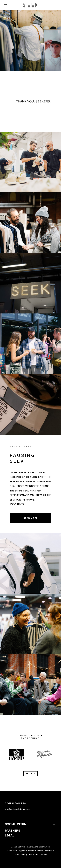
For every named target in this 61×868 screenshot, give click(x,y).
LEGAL (10, 836)
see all (30, 774)
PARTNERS (12, 831)
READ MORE (31, 518)
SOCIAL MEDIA (15, 824)
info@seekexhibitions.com (17, 809)
